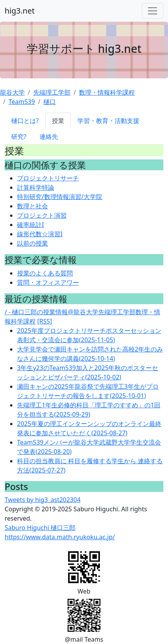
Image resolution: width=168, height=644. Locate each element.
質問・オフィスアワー (48, 282)
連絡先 (49, 137)
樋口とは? (25, 121)
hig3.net (20, 11)
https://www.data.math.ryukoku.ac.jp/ (60, 537)
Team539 (22, 102)
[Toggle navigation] (153, 11)
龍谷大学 (12, 92)
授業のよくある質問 (45, 273)
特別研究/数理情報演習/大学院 (60, 197)
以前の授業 (33, 243)
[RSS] (45, 321)
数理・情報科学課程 (107, 92)
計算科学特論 (36, 187)
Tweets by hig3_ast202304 (43, 500)
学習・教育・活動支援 (108, 121)
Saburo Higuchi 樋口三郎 (40, 528)
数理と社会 (33, 206)
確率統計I (30, 225)
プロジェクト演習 (42, 215)
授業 (58, 121)
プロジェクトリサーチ (48, 178)
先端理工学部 (52, 92)
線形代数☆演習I (40, 234)
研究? (19, 137)
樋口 (50, 102)
